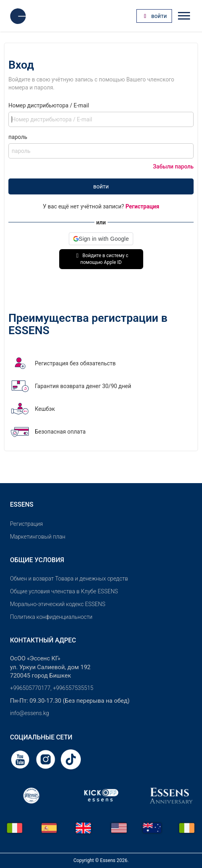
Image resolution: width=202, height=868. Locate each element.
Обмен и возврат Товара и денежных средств (69, 579)
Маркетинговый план (38, 537)
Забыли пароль (173, 166)
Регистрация (142, 206)
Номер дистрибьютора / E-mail (49, 105)
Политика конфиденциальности (51, 617)
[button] (101, 239)
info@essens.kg (29, 713)
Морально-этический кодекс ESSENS (58, 604)
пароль (18, 137)
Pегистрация (26, 524)
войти (101, 186)
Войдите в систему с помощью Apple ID (101, 259)
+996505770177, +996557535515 (52, 688)
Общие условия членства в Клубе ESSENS (64, 591)
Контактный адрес (43, 640)
